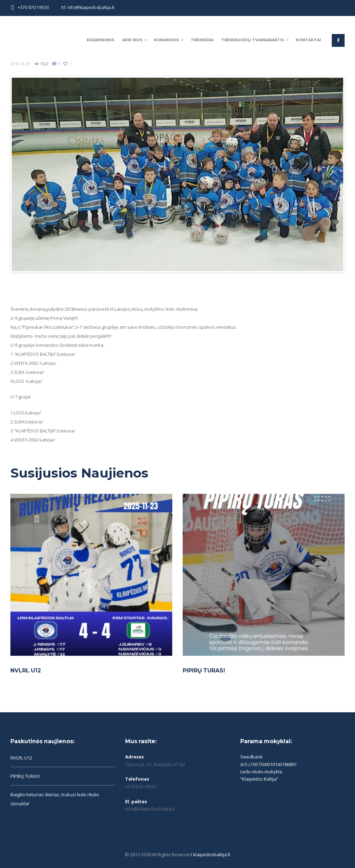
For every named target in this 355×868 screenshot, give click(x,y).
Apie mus (132, 40)
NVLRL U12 (26, 671)
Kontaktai (308, 40)
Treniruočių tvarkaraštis (253, 40)
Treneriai (202, 40)
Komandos (167, 40)
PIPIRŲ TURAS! (204, 671)
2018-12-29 (20, 64)
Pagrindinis (101, 40)
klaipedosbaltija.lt (212, 854)
